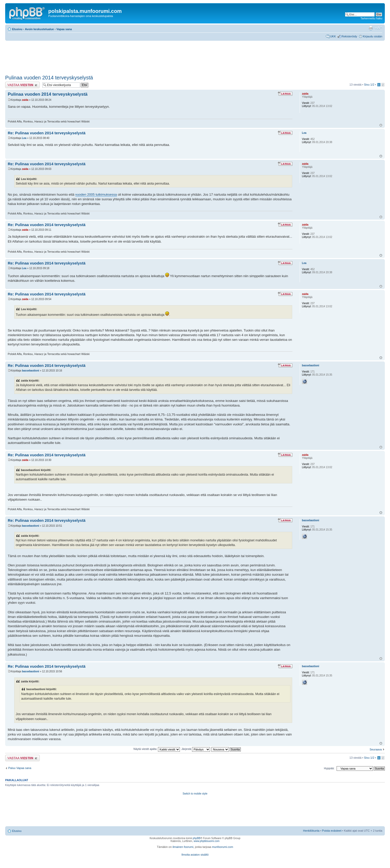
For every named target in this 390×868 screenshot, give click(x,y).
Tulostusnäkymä (371, 28)
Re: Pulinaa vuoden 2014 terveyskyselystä (47, 133)
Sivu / (369, 85)
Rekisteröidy (349, 36)
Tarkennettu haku (371, 18)
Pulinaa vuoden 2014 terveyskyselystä (49, 78)
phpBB (196, 838)
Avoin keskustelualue (39, 29)
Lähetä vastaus (22, 85)
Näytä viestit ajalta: (157, 749)
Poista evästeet (332, 831)
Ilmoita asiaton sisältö (195, 855)
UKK (333, 36)
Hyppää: (329, 768)
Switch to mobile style (195, 794)
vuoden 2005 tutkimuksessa (96, 195)
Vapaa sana (64, 29)
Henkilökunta (311, 831)
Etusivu (17, 29)
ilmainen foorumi (183, 847)
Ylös (381, 125)
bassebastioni (31, 371)
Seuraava (376, 749)
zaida (25, 100)
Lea (24, 138)
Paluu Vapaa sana (20, 768)
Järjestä (196, 749)
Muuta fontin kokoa (379, 28)
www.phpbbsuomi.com (206, 841)
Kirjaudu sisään (373, 36)
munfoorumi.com (222, 847)
